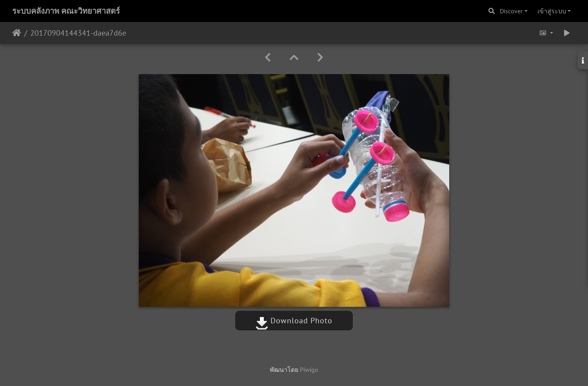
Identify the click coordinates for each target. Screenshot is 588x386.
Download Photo (294, 321)
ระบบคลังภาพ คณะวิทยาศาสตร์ (66, 11)
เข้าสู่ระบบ (552, 11)
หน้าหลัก (17, 33)
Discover (511, 11)
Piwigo (309, 370)
